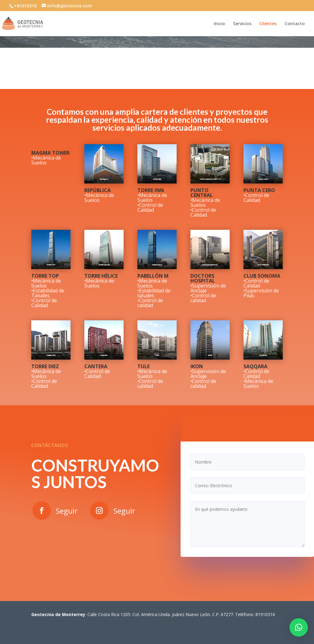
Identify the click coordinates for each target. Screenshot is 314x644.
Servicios (242, 24)
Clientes (268, 24)
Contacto (295, 24)
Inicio (219, 24)
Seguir (67, 511)
